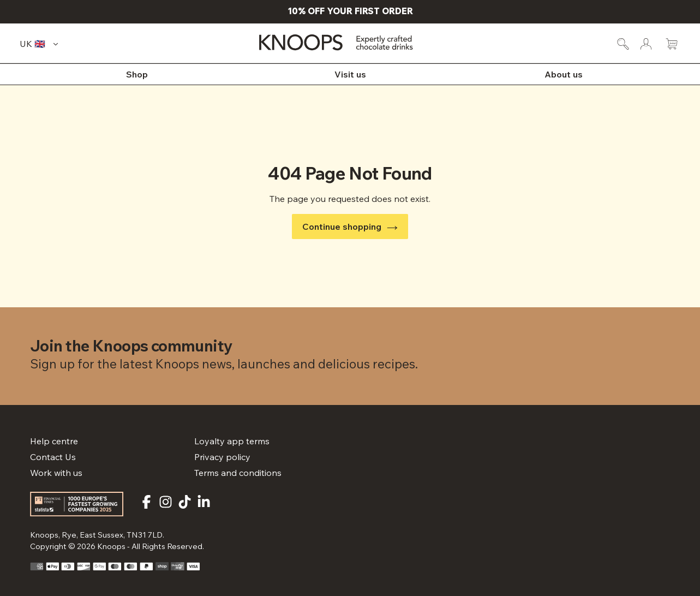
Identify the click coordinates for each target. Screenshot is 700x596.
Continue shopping (350, 227)
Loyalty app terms (232, 441)
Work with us (56, 473)
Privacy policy (222, 457)
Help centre (54, 441)
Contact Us (53, 457)
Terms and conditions (238, 473)
